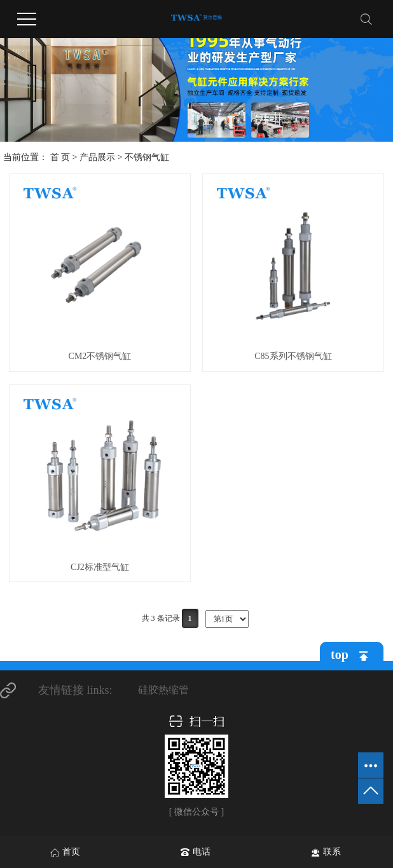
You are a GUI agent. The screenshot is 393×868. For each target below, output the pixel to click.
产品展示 (97, 157)
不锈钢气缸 (147, 157)
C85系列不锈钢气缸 (293, 356)
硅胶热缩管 (163, 690)
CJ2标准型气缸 (100, 567)
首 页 (60, 157)
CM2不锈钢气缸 (100, 356)
